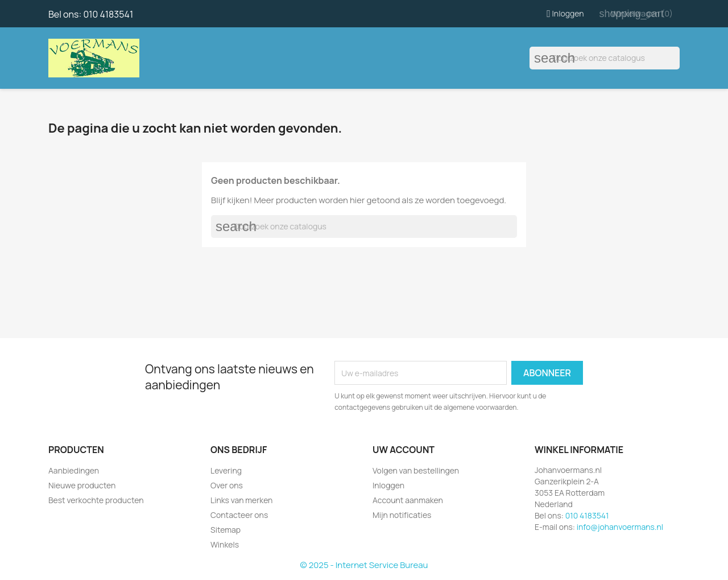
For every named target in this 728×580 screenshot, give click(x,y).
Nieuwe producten (82, 485)
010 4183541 (108, 14)
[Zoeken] (605, 58)
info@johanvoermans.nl (620, 527)
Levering (226, 470)
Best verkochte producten (96, 500)
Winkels (225, 544)
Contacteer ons (239, 515)
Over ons (227, 485)
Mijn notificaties (402, 515)
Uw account (404, 450)
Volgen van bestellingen (416, 470)
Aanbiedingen (74, 470)
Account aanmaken (408, 500)
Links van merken (241, 500)
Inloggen (388, 485)
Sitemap (226, 530)
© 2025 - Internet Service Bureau (364, 565)
